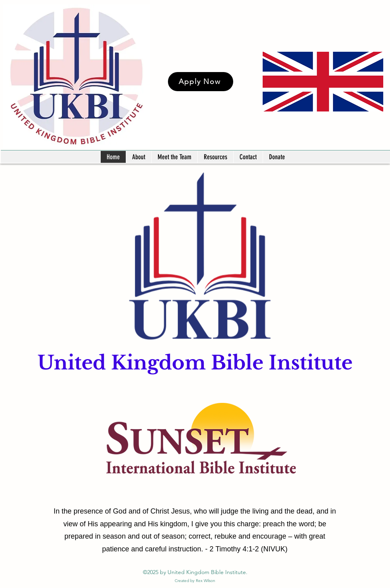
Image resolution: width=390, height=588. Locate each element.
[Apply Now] (201, 82)
